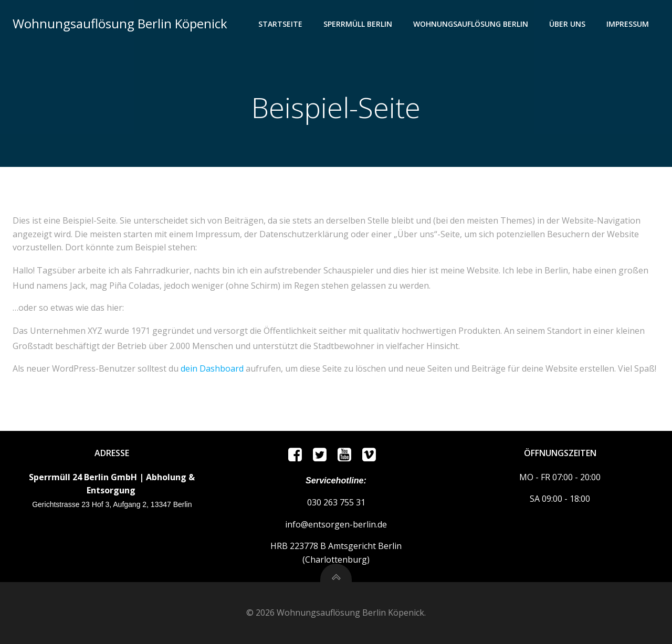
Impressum (628, 24)
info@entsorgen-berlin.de (336, 524)
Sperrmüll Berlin (358, 24)
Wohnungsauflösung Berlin (471, 24)
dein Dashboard (212, 368)
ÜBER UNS (567, 24)
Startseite (280, 24)
